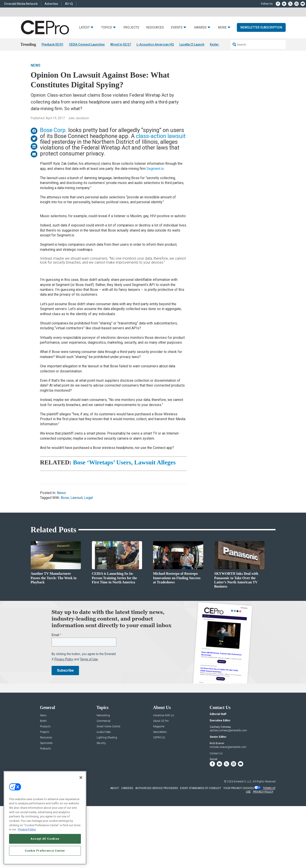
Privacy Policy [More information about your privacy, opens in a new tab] (27, 829)
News (36, 66)
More (222, 28)
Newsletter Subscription (261, 27)
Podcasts (46, 749)
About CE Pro (161, 721)
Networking (103, 716)
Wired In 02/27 (121, 44)
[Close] (81, 778)
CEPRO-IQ (159, 738)
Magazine (159, 727)
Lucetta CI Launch (192, 44)
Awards (200, 28)
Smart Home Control (108, 727)
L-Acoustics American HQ (155, 44)
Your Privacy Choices (239, 788)
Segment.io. (156, 169)
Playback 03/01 (52, 44)
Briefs (43, 721)
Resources (155, 28)
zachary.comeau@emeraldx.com (228, 731)
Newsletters (160, 732)
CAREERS (127, 788)
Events (177, 28)
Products (45, 727)
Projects (131, 28)
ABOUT (115, 788)
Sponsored (46, 743)
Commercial (104, 721)
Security (101, 743)
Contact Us (216, 753)
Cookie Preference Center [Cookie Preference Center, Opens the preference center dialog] (45, 851)
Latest (84, 28)
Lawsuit (77, 498)
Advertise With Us (164, 716)
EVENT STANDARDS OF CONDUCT (201, 788)
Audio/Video (104, 732)
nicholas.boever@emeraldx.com (228, 747)
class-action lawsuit (161, 136)
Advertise (51, 4)
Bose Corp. (53, 130)
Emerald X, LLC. (243, 782)
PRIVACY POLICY (263, 792)
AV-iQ (69, 4)
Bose (65, 498)
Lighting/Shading (107, 738)
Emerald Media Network (21, 4)
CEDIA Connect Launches (87, 44)
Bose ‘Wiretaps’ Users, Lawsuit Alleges (124, 463)
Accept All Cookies (45, 839)
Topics (107, 28)
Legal (88, 498)
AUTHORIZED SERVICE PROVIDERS (157, 788)
